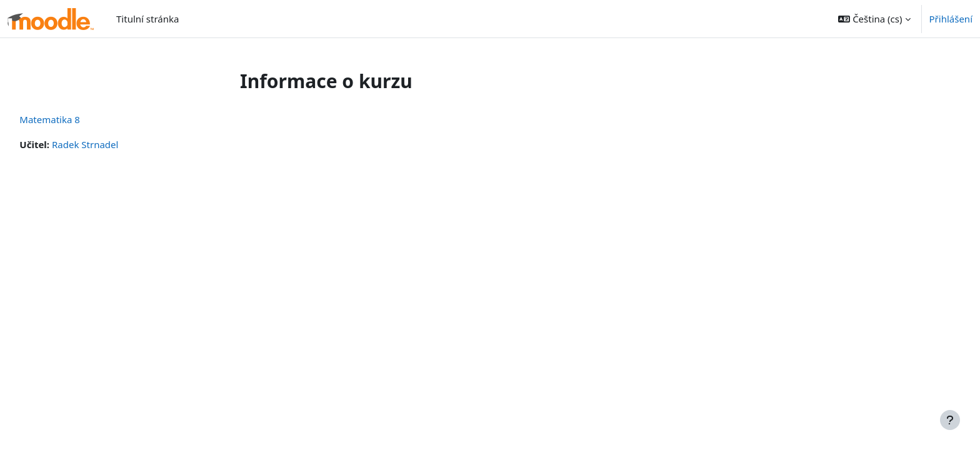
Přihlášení (951, 19)
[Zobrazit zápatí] (950, 420)
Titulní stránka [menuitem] (147, 19)
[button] (874, 19)
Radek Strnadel (113, 144)
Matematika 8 (78, 119)
